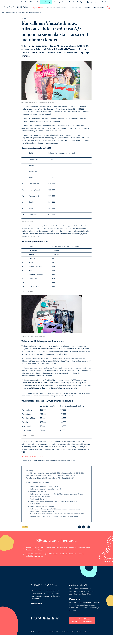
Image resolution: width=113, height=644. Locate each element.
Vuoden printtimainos (62, 2)
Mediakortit (78, 2)
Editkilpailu (46, 2)
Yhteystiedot (34, 2)
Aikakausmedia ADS (78, 585)
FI (21, 2)
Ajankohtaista (38, 8)
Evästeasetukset (84, 632)
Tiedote (25, 527)
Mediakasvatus (75, 8)
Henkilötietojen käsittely (66, 632)
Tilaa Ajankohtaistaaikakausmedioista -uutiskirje (82, 620)
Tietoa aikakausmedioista (57, 8)
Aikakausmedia (98, 8)
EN (25, 2)
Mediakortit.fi (75, 599)
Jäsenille (87, 8)
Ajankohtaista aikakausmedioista (29, 12)
